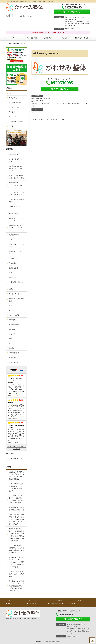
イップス (12, 306)
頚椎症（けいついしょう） (16, 208)
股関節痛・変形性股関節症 (16, 300)
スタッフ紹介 (13, 98)
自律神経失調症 (14, 353)
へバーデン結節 (14, 315)
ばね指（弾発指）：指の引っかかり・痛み (16, 193)
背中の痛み (13, 320)
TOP (15, 38)
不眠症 (11, 339)
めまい (11, 343)
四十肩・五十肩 (14, 294)
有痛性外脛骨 (13, 154)
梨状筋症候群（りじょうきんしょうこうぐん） (16, 228)
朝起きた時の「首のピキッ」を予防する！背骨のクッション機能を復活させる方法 (16, 475)
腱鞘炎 (11, 289)
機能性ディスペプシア (16, 277)
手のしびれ (13, 334)
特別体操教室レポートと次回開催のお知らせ (16, 509)
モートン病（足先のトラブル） (16, 160)
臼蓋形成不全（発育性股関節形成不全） (16, 201)
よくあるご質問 (14, 107)
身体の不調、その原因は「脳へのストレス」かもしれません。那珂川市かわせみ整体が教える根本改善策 (16, 562)
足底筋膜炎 (13, 263)
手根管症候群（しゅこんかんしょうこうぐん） (16, 185)
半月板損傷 (13, 240)
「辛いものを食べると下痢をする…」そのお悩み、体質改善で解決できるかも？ (16, 549)
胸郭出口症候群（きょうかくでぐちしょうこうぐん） (16, 169)
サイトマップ (13, 126)
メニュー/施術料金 (31, 38)
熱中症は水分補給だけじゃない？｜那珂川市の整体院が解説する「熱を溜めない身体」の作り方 (16, 586)
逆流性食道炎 (13, 268)
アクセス (65, 38)
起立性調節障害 (14, 325)
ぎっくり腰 (13, 358)
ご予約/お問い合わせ (81, 38)
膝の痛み (12, 348)
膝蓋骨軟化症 (13, 259)
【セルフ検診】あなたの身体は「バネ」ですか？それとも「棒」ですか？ (16, 487)
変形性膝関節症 (14, 235)
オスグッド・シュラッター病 (16, 245)
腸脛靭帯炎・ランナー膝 (16, 253)
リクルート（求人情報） (16, 460)
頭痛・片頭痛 (13, 362)
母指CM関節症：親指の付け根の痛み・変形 (16, 177)
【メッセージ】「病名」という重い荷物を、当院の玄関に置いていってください (16, 499)
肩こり (11, 310)
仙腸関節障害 (13, 214)
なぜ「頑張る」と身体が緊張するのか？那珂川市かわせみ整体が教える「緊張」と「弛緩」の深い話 (16, 519)
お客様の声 (48, 38)
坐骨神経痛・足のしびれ (16, 283)
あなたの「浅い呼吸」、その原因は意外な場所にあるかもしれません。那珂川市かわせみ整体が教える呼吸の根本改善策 (16, 535)
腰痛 (10, 273)
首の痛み (12, 329)
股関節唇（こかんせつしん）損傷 (16, 219)
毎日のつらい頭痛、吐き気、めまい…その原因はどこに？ (16, 574)
